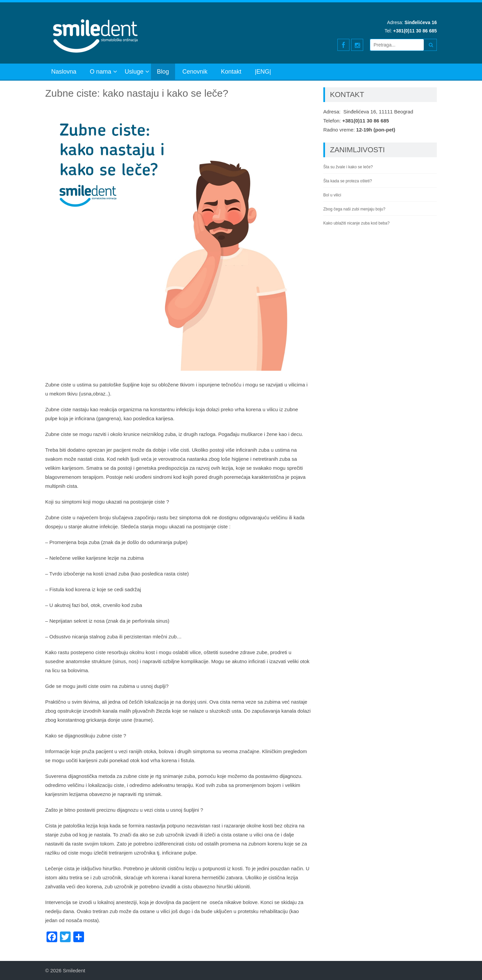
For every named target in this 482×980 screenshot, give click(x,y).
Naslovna (64, 72)
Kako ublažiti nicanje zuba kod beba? (356, 223)
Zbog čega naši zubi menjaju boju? (354, 209)
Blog (163, 72)
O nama (100, 72)
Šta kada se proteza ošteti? (348, 181)
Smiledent (74, 970)
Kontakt (231, 72)
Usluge (134, 72)
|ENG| (263, 72)
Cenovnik (195, 72)
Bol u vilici (332, 195)
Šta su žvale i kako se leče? (348, 167)
